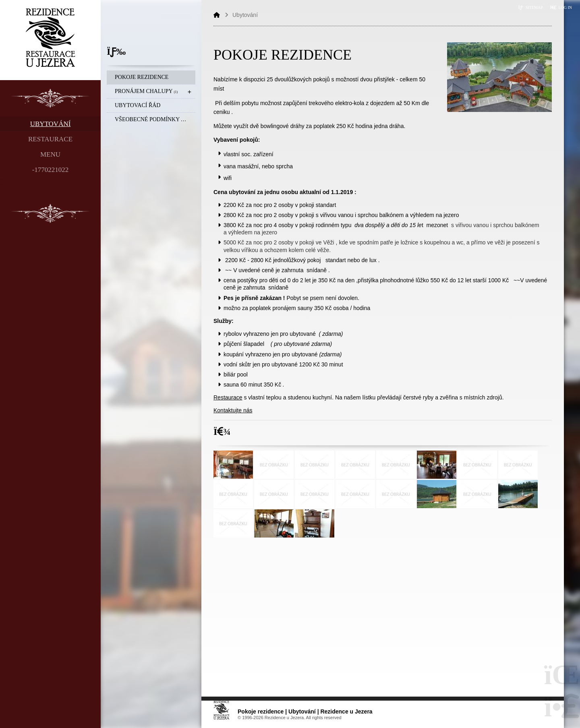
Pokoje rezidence (142, 77)
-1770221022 (51, 170)
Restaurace (50, 139)
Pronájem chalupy (146, 91)
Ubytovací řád (138, 105)
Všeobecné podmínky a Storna (155, 119)
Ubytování (51, 124)
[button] (561, 7)
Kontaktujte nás (233, 410)
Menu (50, 154)
